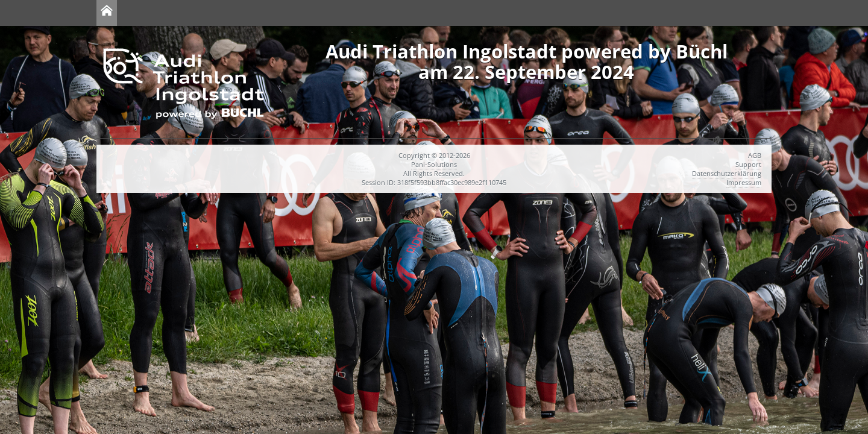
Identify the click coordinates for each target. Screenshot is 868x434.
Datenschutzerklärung (727, 173)
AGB (755, 155)
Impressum (744, 182)
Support (748, 164)
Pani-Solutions (434, 164)
